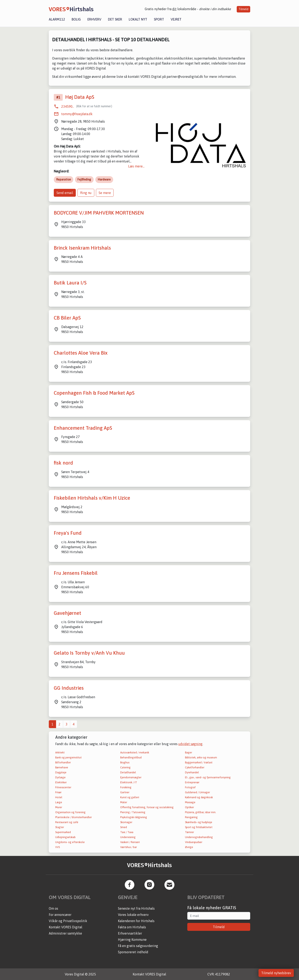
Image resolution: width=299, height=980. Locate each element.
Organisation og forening (70, 812)
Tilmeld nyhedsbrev (276, 973)
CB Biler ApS (67, 318)
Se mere (105, 193)
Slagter (60, 827)
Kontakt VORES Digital (66, 927)
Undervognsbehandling (199, 837)
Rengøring (191, 817)
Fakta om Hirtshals (132, 927)
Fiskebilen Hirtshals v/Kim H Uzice (92, 498)
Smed (124, 827)
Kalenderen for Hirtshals (136, 921)
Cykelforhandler (195, 767)
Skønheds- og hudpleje (199, 822)
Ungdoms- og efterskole (70, 842)
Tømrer (189, 832)
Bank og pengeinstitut (68, 757)
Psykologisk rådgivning (134, 817)
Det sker (115, 19)
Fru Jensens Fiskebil (76, 573)
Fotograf (190, 787)
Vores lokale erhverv (133, 915)
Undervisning (128, 837)
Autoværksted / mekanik (135, 752)
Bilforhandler (63, 762)
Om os (53, 908)
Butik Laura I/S (70, 283)
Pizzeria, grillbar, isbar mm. (201, 812)
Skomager (126, 822)
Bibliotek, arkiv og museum (201, 757)
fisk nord (63, 463)
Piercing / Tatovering (133, 812)
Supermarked (63, 832)
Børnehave (62, 767)
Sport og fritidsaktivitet (199, 827)
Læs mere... (136, 166)
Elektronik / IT (129, 782)
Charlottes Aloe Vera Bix (81, 353)
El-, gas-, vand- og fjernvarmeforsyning (208, 777)
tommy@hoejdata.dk (77, 114)
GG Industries (69, 688)
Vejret (176, 19)
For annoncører (60, 915)
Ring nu (86, 193)
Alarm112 (57, 19)
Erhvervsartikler (130, 933)
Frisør (58, 792)
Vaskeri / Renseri (130, 842)
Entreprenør (192, 782)
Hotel (59, 797)
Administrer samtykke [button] (65, 933)
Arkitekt (60, 752)
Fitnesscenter (63, 787)
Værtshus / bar (129, 847)
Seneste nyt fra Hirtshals (136, 908)
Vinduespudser (194, 842)
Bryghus (125, 762)
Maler (124, 802)
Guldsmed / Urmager (197, 792)
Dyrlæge (60, 777)
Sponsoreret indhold (133, 952)
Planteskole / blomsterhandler (74, 817)
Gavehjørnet (67, 613)
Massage (190, 802)
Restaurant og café (67, 822)
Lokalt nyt (138, 19)
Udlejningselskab (65, 837)
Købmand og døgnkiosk (199, 797)
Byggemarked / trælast (199, 762)
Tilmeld (243, 9)
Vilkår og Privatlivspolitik (68, 921)
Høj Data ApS (80, 97)
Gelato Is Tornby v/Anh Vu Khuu (89, 653)
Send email (65, 193)
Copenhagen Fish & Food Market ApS (94, 393)
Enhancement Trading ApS (83, 428)
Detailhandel (128, 772)
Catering (125, 767)
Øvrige (189, 847)
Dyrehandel (192, 772)
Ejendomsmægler (131, 777)
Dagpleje (61, 772)
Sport (159, 19)
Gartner (125, 792)
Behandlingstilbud (131, 757)
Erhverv (94, 19)
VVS (58, 847)
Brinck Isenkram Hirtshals (82, 248)
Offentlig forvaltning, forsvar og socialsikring (147, 807)
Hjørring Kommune (132, 940)
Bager (189, 752)
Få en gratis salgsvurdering (138, 946)
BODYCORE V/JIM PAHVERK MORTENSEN (99, 213)
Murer (59, 807)
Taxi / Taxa (127, 832)
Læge (59, 802)
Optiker (189, 807)
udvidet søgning (190, 744)
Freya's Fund (68, 533)
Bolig (76, 19)
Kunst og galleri (130, 797)
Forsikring (126, 787)
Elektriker (61, 782)
